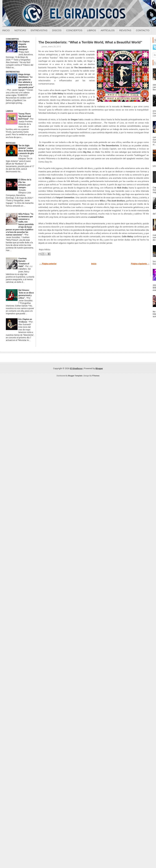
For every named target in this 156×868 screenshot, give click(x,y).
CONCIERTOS (12, 39)
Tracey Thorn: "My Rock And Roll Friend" (25, 116)
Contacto (143, 30)
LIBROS (9, 111)
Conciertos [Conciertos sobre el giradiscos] (74, 30)
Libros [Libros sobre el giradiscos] (92, 30)
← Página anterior (48, 264)
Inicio (6, 30)
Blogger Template (75, 376)
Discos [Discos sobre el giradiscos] (57, 30)
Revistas (125, 30)
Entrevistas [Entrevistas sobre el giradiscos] (39, 30)
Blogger (99, 368)
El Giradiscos (76, 368)
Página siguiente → (140, 264)
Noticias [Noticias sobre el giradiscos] (20, 30)
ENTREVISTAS (13, 72)
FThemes (96, 376)
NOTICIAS (11, 143)
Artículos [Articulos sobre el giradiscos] (108, 30)
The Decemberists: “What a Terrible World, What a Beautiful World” (90, 42)
